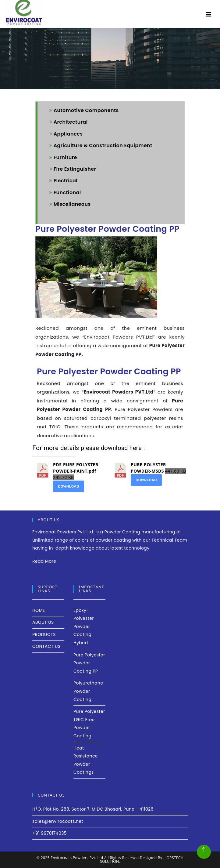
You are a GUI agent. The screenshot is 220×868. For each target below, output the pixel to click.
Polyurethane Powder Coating (88, 691)
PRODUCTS (44, 634)
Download (69, 486)
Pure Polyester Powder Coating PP (89, 663)
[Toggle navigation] (209, 14)
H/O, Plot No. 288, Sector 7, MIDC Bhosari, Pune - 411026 (93, 809)
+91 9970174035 (50, 833)
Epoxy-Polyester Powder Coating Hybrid (84, 626)
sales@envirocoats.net (58, 821)
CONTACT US (46, 646)
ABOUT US (43, 622)
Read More (44, 561)
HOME (39, 610)
